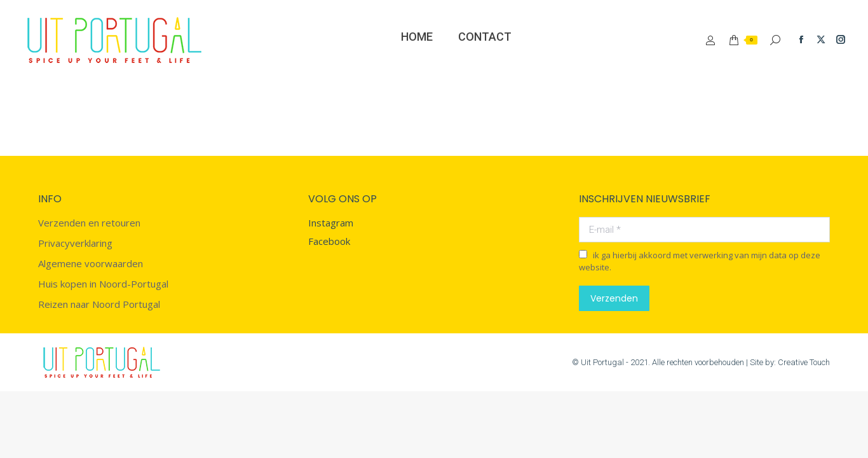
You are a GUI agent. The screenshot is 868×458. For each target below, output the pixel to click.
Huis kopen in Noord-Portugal (103, 284)
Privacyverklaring (75, 243)
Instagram (331, 223)
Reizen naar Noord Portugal (99, 304)
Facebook (329, 241)
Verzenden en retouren (89, 223)
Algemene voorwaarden (91, 264)
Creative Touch (804, 362)
